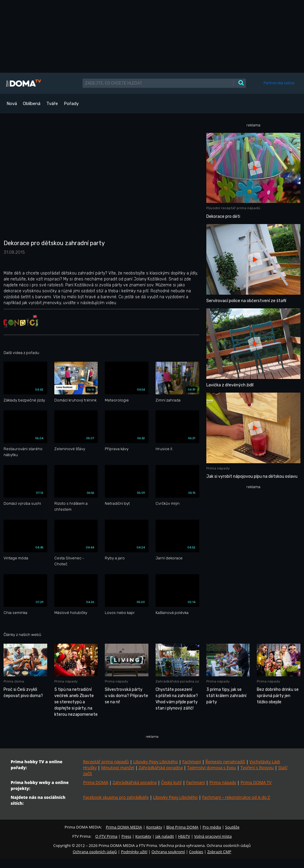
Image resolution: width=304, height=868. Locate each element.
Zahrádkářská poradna (161, 768)
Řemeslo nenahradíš (225, 762)
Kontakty (154, 827)
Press (126, 836)
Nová (12, 104)
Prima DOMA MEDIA (124, 827)
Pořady (71, 104)
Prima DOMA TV (256, 782)
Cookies (196, 852)
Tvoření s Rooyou (257, 768)
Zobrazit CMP (219, 852)
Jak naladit (165, 836)
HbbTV (184, 836)
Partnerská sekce (279, 83)
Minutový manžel (118, 768)
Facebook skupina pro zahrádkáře (116, 797)
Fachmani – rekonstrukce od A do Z (236, 797)
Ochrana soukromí (168, 852)
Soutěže (232, 827)
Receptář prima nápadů (106, 762)
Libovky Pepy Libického (156, 762)
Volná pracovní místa (213, 836)
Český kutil (171, 782)
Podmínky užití (134, 852)
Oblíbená (32, 104)
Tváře (52, 104)
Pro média (212, 827)
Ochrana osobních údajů (95, 852)
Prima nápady (223, 782)
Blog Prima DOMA (182, 827)
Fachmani (192, 762)
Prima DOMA (96, 782)
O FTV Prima (106, 836)
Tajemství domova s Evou (212, 768)
